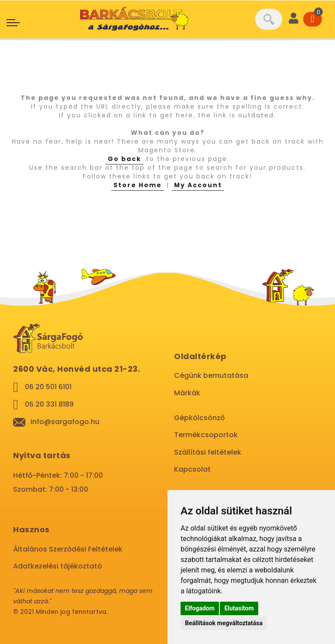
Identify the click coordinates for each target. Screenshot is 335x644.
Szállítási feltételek (208, 452)
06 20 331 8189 (49, 404)
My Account (198, 185)
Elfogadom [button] (200, 608)
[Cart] (313, 19)
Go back (125, 159)
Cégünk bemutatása (211, 375)
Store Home (138, 185)
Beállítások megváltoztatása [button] (224, 623)
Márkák (187, 393)
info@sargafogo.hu (65, 422)
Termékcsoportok (206, 435)
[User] (294, 19)
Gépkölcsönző (199, 418)
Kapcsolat (192, 469)
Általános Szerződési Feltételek (68, 549)
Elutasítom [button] (239, 608)
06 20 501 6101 (48, 387)
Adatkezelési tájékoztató (58, 566)
